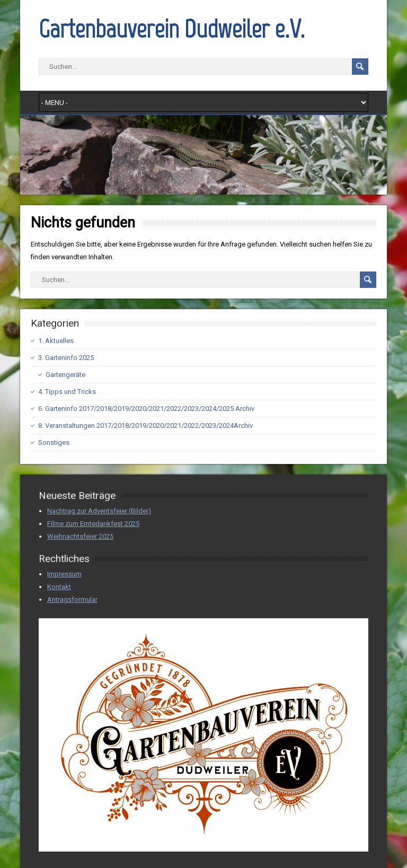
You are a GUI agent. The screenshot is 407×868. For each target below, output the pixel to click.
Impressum (64, 574)
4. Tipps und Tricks (67, 392)
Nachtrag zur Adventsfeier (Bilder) (99, 511)
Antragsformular (72, 599)
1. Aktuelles (56, 341)
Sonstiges (54, 442)
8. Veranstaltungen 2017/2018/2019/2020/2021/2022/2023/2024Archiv (145, 426)
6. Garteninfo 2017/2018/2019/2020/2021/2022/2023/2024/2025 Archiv (146, 409)
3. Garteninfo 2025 (66, 358)
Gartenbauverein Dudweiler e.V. (172, 29)
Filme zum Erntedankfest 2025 (93, 524)
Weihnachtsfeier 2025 (80, 536)
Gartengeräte (65, 375)
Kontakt (59, 587)
